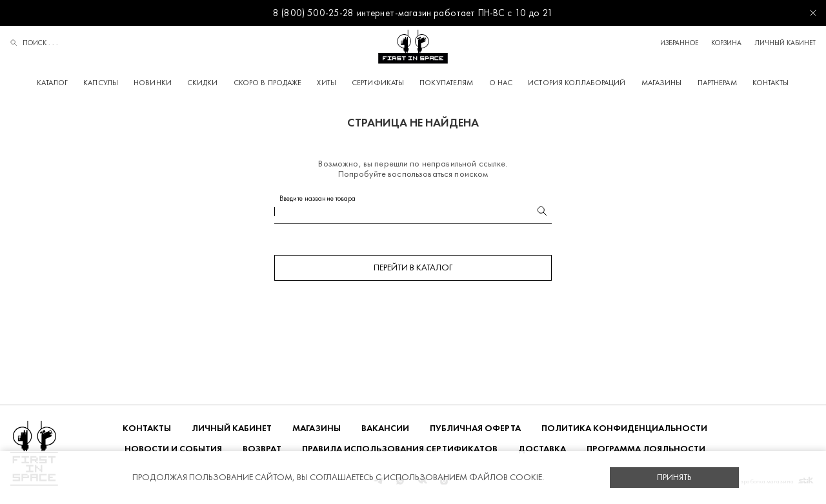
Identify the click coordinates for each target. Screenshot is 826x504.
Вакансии (385, 428)
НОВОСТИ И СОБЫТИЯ (173, 449)
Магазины (662, 83)
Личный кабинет (785, 43)
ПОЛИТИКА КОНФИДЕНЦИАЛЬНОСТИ (624, 428)
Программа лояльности (646, 449)
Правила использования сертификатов (400, 449)
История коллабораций (577, 83)
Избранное (679, 43)
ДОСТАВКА (542, 449)
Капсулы (101, 83)
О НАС (501, 83)
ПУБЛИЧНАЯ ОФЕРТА (475, 428)
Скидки (203, 83)
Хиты (326, 83)
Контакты (771, 83)
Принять (674, 477)
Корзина (726, 43)
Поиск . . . (34, 44)
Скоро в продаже (268, 83)
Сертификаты (378, 83)
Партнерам (717, 83)
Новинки (153, 83)
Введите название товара (318, 198)
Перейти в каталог (413, 267)
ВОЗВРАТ (262, 449)
